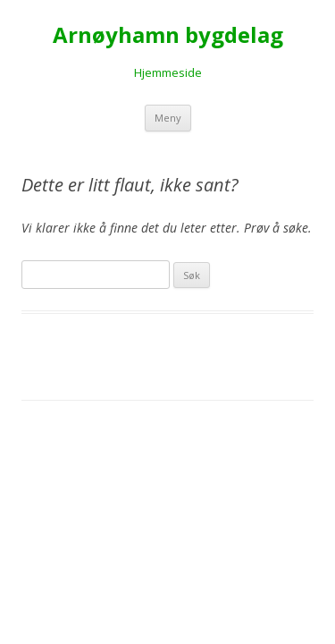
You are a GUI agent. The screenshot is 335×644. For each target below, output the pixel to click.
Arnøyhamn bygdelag (168, 35)
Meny (168, 118)
